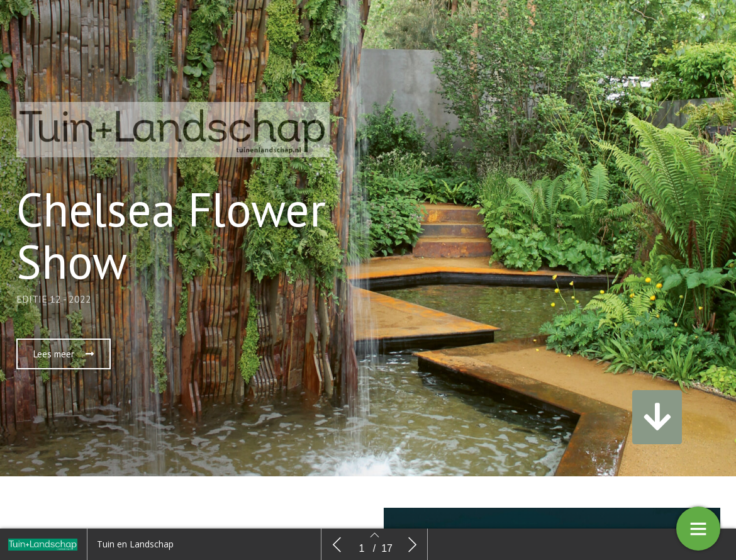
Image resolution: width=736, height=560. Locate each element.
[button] (64, 354)
